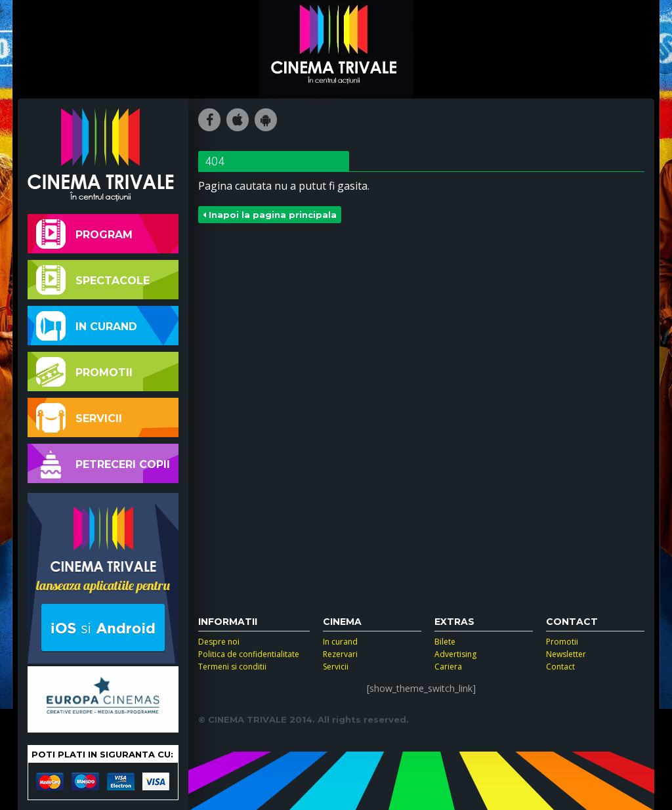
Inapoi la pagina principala (270, 215)
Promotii (84, 372)
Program (84, 234)
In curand (87, 326)
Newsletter (566, 654)
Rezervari (340, 654)
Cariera (448, 667)
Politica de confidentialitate (249, 654)
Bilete (445, 642)
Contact (560, 667)
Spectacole (93, 280)
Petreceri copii (103, 464)
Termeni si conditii (232, 667)
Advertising (455, 654)
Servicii (79, 418)
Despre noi (219, 642)
